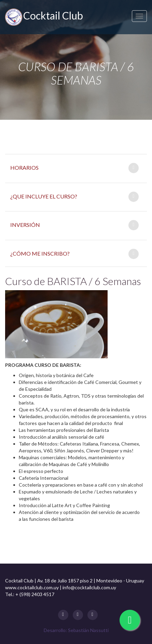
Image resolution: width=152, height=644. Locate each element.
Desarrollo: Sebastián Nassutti (76, 630)
